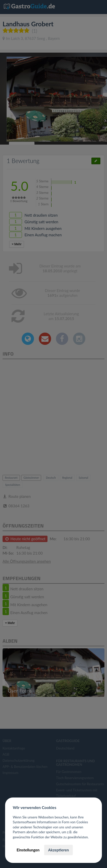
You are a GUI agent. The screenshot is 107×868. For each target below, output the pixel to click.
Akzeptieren (58, 850)
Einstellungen (28, 850)
